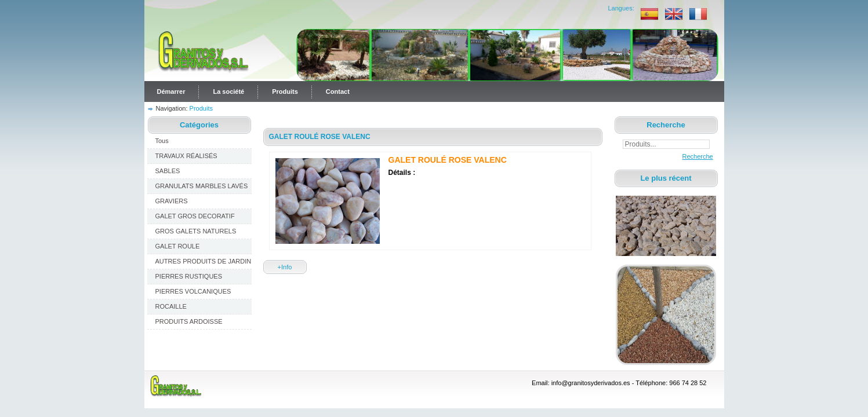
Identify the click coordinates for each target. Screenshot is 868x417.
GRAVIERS (172, 201)
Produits (285, 92)
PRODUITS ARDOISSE (189, 321)
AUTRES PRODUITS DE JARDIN (204, 261)
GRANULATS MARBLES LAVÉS (202, 186)
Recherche (690, 156)
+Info (285, 267)
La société (228, 92)
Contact (338, 92)
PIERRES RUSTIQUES (189, 276)
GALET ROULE (178, 246)
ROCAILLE (171, 306)
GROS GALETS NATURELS (196, 231)
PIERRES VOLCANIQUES (193, 291)
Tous (162, 141)
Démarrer (171, 92)
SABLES (168, 171)
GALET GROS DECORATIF (195, 216)
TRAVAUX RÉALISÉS (186, 156)
